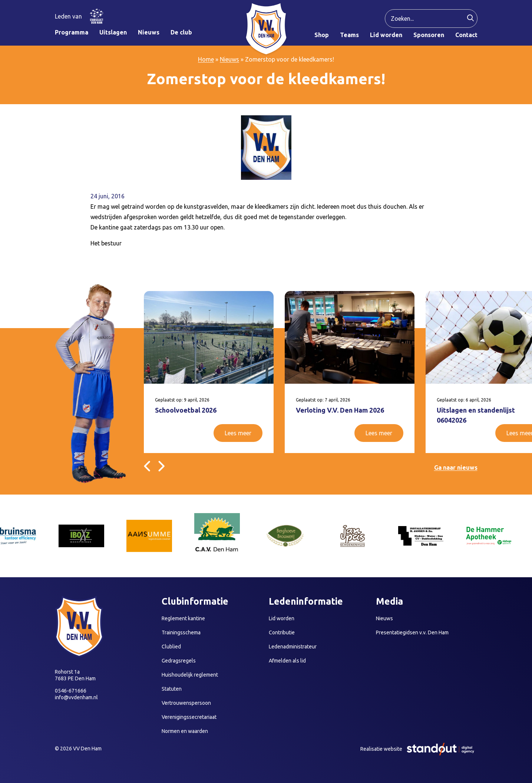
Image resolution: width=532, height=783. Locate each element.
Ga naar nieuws (456, 468)
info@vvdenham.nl (76, 697)
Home (206, 59)
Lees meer (238, 433)
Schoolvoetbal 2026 (186, 410)
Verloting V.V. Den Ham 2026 (340, 410)
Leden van (68, 16)
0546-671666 (71, 691)
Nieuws (229, 59)
